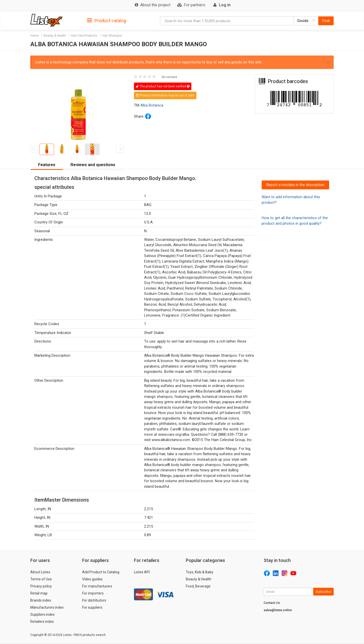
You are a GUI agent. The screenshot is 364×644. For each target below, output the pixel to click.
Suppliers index (42, 614)
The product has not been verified (163, 86)
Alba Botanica (152, 105)
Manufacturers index (47, 607)
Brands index (41, 600)
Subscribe (323, 592)
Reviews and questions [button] (93, 165)
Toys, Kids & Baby (200, 572)
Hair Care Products (84, 36)
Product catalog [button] (107, 21)
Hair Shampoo (112, 36)
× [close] (328, 62)
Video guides (92, 579)
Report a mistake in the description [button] (295, 185)
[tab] (107, 20)
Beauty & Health (55, 36)
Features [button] (47, 165)
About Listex (40, 572)
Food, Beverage (198, 586)
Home (35, 36)
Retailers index (42, 622)
